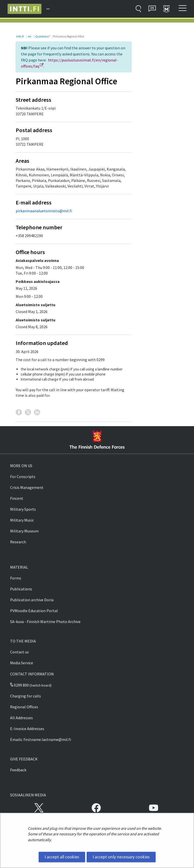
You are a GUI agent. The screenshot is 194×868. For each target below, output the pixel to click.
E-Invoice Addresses (27, 729)
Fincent (17, 498)
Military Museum (24, 531)
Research (18, 542)
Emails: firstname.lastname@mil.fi (41, 739)
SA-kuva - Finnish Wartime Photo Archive (45, 622)
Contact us (19, 652)
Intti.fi (20, 36)
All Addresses (21, 718)
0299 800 (19, 685)
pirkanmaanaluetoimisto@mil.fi (44, 211)
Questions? (42, 36)
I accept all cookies (62, 857)
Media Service (22, 663)
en (29, 36)
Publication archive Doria (32, 600)
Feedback (18, 770)
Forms (16, 578)
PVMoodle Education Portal (34, 611)
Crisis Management (27, 487)
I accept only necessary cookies (121, 857)
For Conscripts (23, 477)
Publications (21, 589)
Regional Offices (24, 707)
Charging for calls (26, 696)
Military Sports (23, 509)
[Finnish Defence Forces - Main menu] (45, 9)
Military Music (22, 520)
